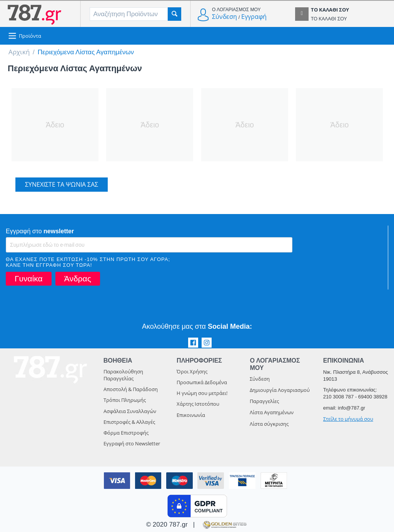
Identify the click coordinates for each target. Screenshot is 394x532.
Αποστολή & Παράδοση (131, 389)
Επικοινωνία (191, 415)
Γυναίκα (29, 279)
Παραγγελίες (264, 401)
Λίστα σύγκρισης (269, 424)
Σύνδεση (225, 17)
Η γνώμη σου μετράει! (202, 393)
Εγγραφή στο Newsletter (132, 443)
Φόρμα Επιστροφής (126, 433)
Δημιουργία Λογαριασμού (280, 390)
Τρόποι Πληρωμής (125, 400)
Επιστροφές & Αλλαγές (129, 422)
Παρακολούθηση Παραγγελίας (123, 375)
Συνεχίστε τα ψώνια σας (62, 184)
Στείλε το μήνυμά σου (348, 419)
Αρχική (19, 52)
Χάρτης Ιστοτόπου (198, 404)
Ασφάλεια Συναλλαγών (130, 411)
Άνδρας (78, 279)
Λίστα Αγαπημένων (272, 412)
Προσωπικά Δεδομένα (202, 382)
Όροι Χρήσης (192, 371)
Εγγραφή (254, 17)
